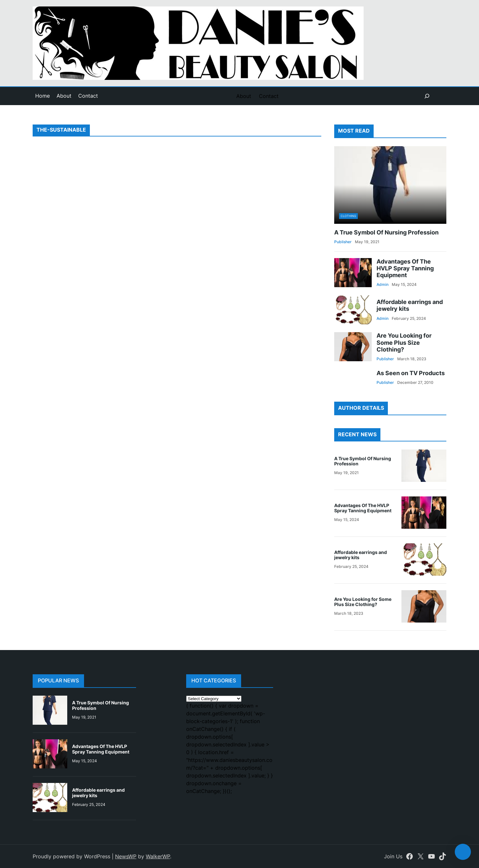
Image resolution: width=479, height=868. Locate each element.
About (64, 96)
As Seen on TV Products (411, 373)
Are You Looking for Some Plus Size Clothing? (404, 342)
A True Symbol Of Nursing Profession (386, 232)
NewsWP (126, 856)
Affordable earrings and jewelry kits (410, 305)
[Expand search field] (427, 96)
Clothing (348, 216)
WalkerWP (158, 856)
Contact (88, 96)
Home (43, 96)
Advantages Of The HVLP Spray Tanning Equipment (405, 268)
